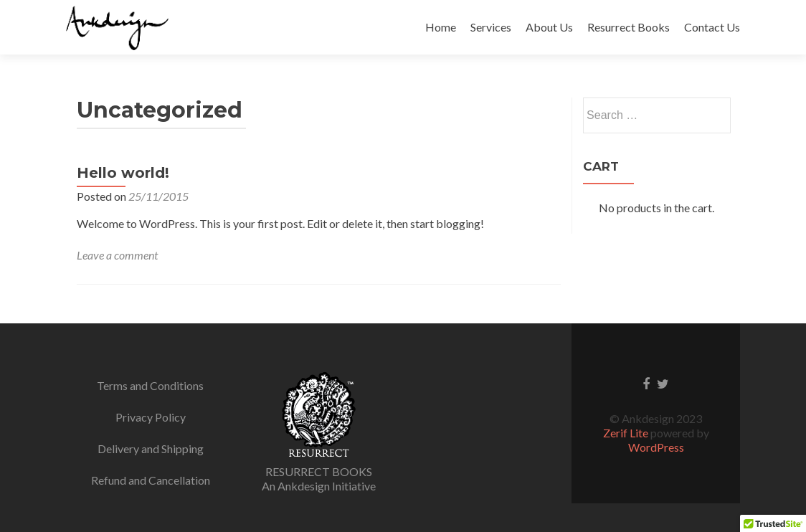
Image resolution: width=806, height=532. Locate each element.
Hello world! (123, 173)
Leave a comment (117, 255)
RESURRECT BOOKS (319, 471)
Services (491, 27)
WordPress (656, 447)
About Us (549, 27)
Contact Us (712, 27)
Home (441, 27)
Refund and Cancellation (151, 480)
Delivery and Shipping (151, 448)
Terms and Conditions (150, 385)
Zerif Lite (627, 433)
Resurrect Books (629, 27)
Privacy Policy (151, 417)
